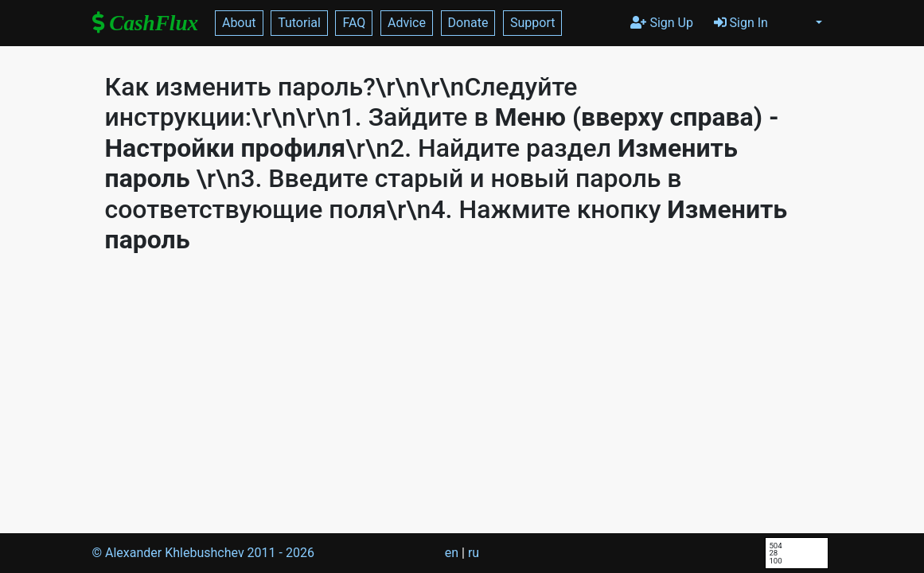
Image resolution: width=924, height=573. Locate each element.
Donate (468, 23)
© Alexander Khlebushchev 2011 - (203, 553)
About (239, 23)
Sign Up (662, 23)
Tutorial (299, 23)
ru (474, 553)
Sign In (741, 23)
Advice (407, 23)
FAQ (354, 23)
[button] (819, 23)
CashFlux (146, 23)
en (452, 553)
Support (532, 23)
